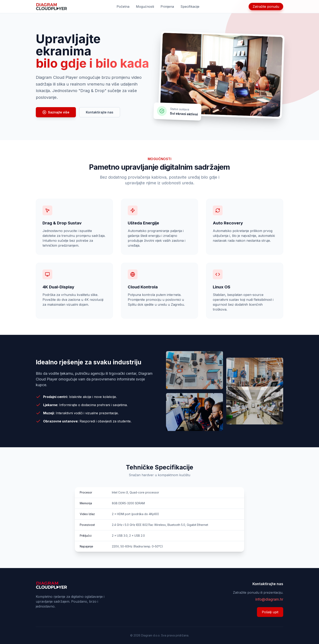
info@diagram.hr (269, 599)
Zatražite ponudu (266, 7)
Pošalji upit (270, 612)
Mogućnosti (145, 7)
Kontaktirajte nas (100, 112)
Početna (123, 7)
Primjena (167, 7)
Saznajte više (56, 112)
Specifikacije (190, 7)
